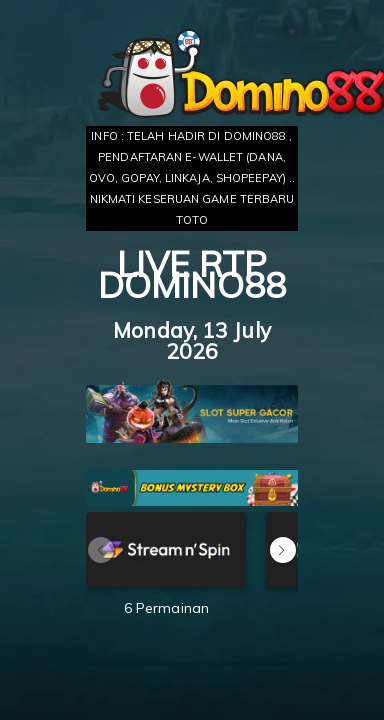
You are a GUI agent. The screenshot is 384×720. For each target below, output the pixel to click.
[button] (283, 550)
